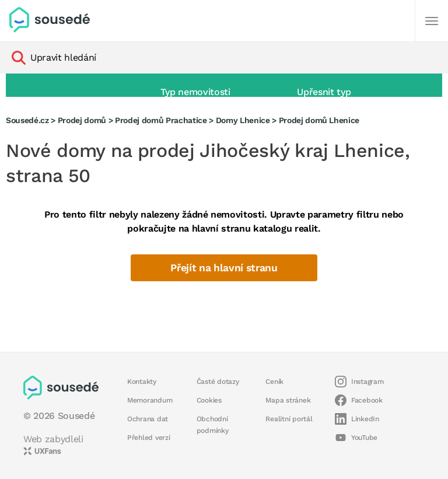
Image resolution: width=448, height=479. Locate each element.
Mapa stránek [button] (288, 400)
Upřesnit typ (324, 92)
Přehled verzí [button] (149, 438)
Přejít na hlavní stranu (224, 268)
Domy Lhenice (243, 120)
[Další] (432, 21)
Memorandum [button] (150, 400)
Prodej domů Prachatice (161, 120)
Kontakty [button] (142, 382)
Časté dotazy (218, 382)
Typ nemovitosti (195, 92)
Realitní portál (289, 419)
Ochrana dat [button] (148, 419)
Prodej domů (82, 120)
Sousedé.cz (27, 120)
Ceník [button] (274, 382)
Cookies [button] (209, 400)
